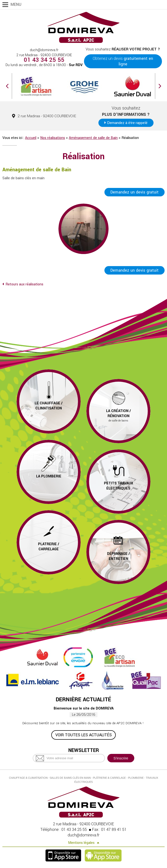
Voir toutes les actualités (83, 735)
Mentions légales (81, 843)
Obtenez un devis (123, 61)
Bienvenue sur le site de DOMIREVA (84, 709)
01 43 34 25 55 (44, 60)
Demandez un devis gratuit (135, 192)
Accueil (31, 138)
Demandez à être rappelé (127, 123)
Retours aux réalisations (24, 285)
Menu (16, 4)
